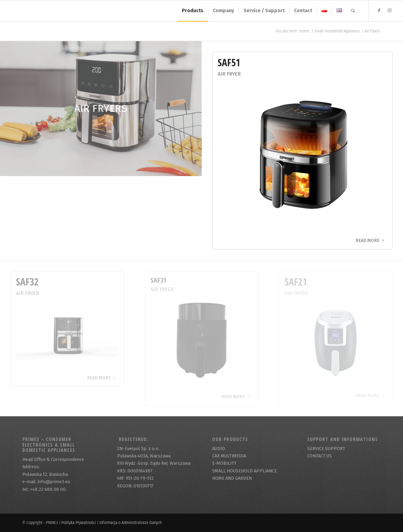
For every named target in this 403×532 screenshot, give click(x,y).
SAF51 (229, 62)
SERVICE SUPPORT (326, 449)
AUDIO (219, 449)
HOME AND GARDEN (232, 478)
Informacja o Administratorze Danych (130, 523)
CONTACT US (320, 456)
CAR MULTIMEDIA (229, 456)
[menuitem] (193, 11)
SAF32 (27, 282)
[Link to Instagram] (390, 10)
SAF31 (158, 280)
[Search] (353, 11)
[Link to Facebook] (379, 10)
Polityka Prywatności (79, 523)
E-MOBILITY (224, 463)
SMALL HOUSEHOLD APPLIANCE (245, 471)
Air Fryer (229, 74)
